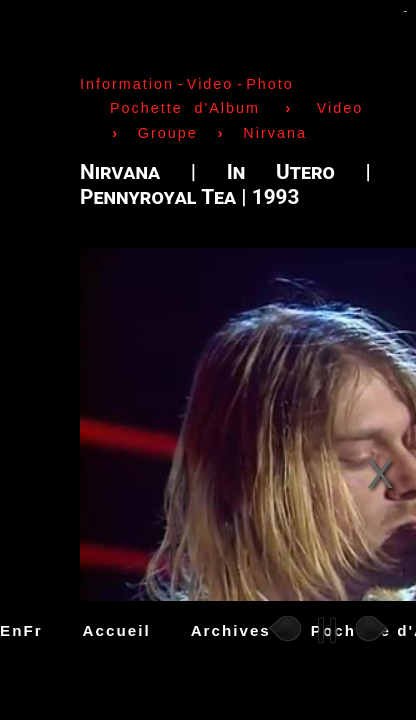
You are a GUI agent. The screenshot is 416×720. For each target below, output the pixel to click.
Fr (32, 630)
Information (127, 84)
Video (210, 84)
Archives (231, 630)
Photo (270, 84)
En (11, 630)
